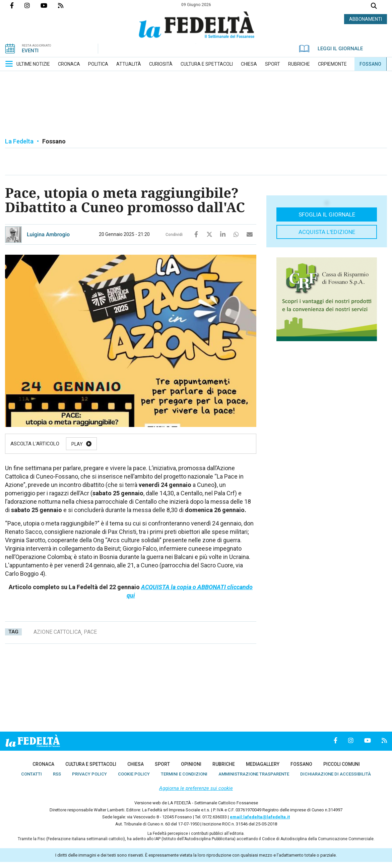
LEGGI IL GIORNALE (331, 49)
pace (90, 632)
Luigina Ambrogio (48, 234)
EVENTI (30, 51)
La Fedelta (19, 141)
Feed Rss (66, 5)
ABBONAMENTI (366, 19)
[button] (9, 64)
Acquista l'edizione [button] (327, 232)
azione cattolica (57, 632)
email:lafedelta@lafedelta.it (260, 817)
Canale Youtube (49, 5)
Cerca (374, 7)
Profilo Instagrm (32, 5)
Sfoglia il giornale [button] (327, 214)
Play (77, 444)
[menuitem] (33, 64)
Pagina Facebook (17, 5)
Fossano (54, 141)
